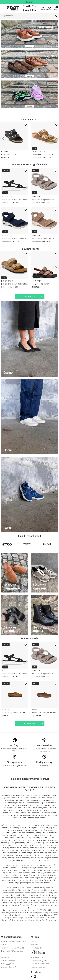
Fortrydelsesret (38, 967)
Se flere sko (30, 296)
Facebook (32, 977)
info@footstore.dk (16, 951)
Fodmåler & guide (39, 961)
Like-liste (26, 125)
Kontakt (34, 945)
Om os (34, 941)
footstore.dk (36, 948)
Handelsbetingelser (40, 964)
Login (43, 8)
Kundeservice (37, 957)
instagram (35, 977)
